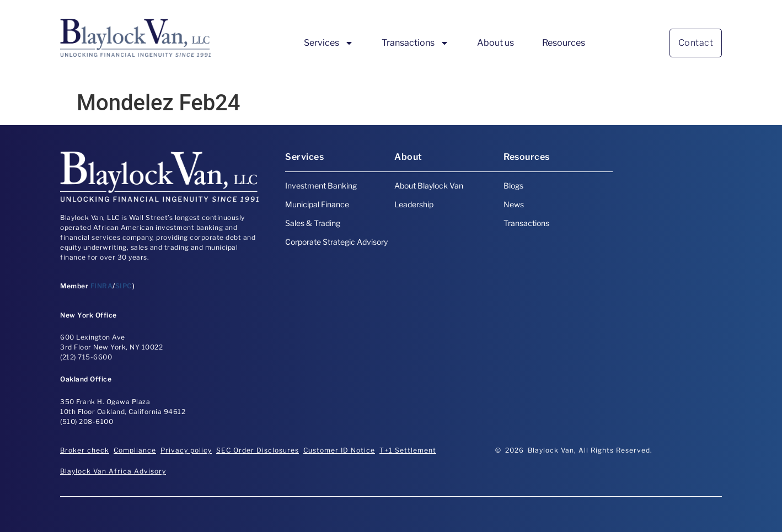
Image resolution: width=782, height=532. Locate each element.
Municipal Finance (317, 204)
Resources (564, 43)
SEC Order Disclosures (258, 450)
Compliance (135, 450)
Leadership (414, 204)
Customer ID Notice (339, 450)
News (514, 204)
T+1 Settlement (408, 450)
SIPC (124, 286)
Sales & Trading (313, 223)
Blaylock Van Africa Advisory (113, 471)
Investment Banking (321, 186)
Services (329, 43)
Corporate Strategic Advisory (336, 242)
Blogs (513, 186)
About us (496, 43)
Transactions (415, 43)
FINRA (102, 286)
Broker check (85, 450)
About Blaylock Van (429, 186)
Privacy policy (186, 450)
